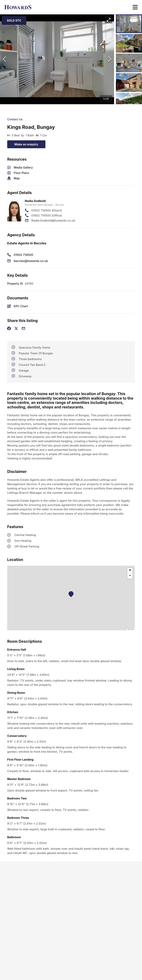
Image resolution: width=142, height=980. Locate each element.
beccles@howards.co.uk (31, 261)
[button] (57, 59)
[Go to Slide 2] (129, 43)
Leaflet (131, 629)
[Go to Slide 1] (129, 24)
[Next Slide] (110, 59)
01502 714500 (23, 255)
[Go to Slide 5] (129, 102)
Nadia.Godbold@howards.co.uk (53, 220)
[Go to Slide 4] (129, 82)
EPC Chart (21, 306)
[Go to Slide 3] (129, 63)
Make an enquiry (26, 144)
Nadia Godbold (35, 201)
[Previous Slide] (4, 59)
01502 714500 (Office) (47, 215)
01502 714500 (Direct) (47, 210)
